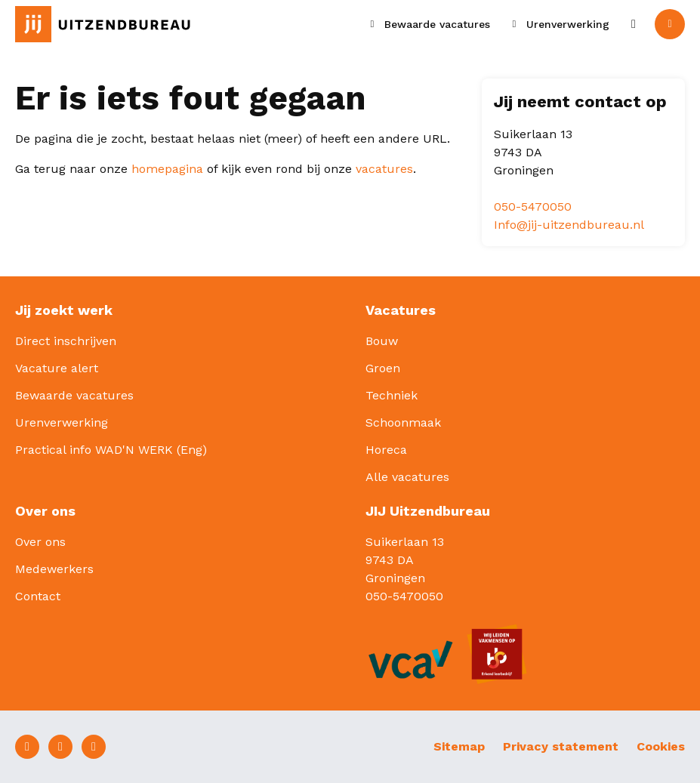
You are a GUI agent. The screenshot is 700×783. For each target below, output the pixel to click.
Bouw (382, 341)
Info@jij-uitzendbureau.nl (569, 225)
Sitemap (459, 746)
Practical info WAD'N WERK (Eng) (111, 450)
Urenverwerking (62, 422)
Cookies (661, 746)
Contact (38, 596)
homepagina (167, 169)
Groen (383, 368)
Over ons (40, 542)
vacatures (384, 169)
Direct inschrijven (66, 341)
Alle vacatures (407, 477)
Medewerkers (54, 569)
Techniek (392, 395)
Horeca (386, 450)
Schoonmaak (403, 422)
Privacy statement (561, 746)
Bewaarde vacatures (74, 395)
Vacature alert (57, 368)
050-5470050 (533, 207)
